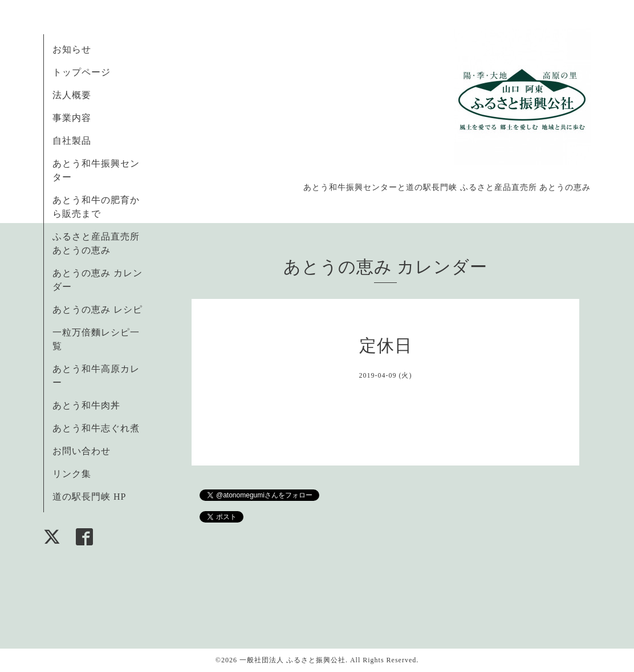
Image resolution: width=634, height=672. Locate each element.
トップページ (82, 72)
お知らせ (72, 49)
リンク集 (72, 474)
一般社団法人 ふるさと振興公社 (292, 660)
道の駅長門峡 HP (89, 497)
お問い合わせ (82, 451)
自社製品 (72, 141)
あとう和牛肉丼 (86, 405)
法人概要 (72, 95)
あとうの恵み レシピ (97, 309)
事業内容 (72, 118)
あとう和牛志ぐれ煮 (96, 428)
